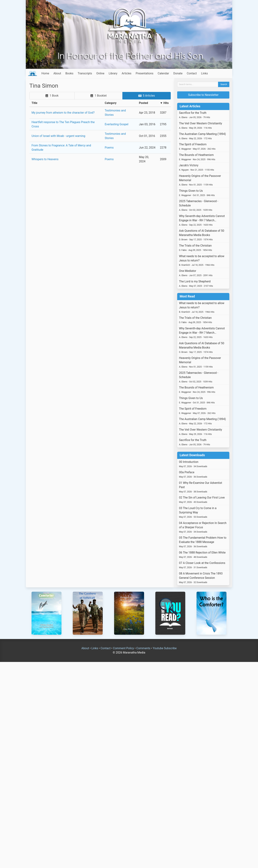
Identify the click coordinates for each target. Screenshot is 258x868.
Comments (143, 648)
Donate (178, 73)
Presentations (144, 73)
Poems (109, 148)
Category (110, 103)
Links (204, 73)
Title (34, 103)
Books (69, 73)
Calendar (163, 73)
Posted (144, 103)
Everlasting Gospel (116, 124)
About (57, 73)
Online (100, 73)
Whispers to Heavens (45, 159)
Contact (192, 73)
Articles (126, 73)
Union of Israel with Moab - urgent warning (58, 136)
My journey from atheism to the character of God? (63, 113)
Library (113, 73)
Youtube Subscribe (165, 648)
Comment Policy (123, 648)
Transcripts (85, 73)
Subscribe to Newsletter (203, 95)
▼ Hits (164, 103)
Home (45, 73)
